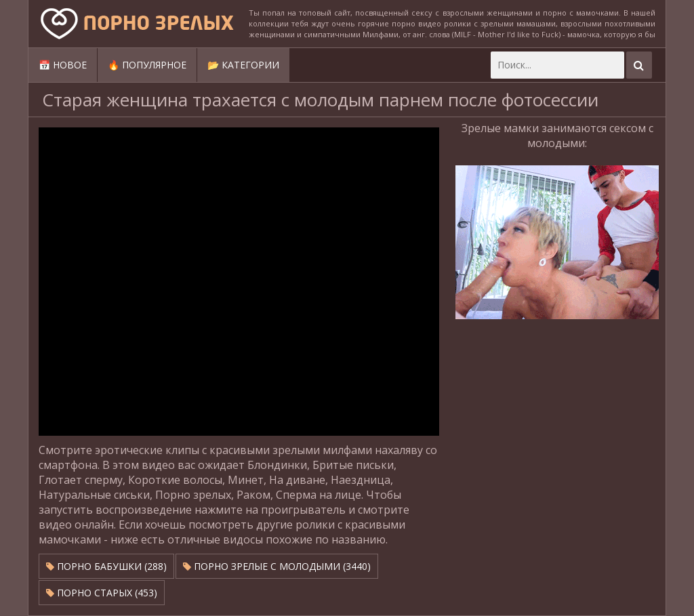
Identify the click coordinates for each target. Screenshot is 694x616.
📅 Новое (63, 65)
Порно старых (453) (102, 593)
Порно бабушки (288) (106, 566)
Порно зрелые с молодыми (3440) (277, 566)
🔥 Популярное (147, 65)
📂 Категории (243, 65)
